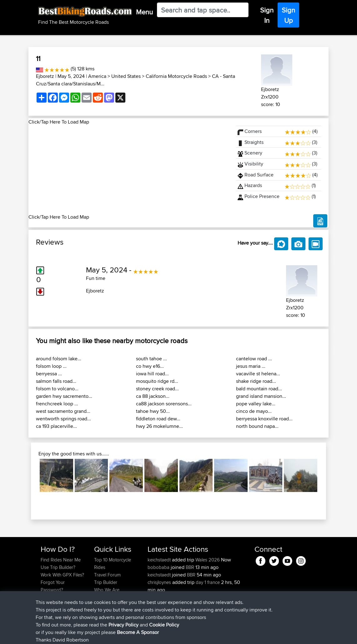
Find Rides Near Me (61, 560)
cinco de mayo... (254, 411)
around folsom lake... (59, 359)
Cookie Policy (156, 635)
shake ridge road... (256, 381)
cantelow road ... (254, 359)
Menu (144, 12)
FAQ (45, 605)
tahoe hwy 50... (153, 411)
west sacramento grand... (63, 411)
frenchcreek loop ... (57, 404)
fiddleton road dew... (158, 419)
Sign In (267, 15)
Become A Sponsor (60, 597)
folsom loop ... (51, 366)
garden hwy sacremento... (64, 396)
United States (126, 76)
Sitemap (99, 635)
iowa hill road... (152, 374)
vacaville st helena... (258, 374)
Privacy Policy (124, 635)
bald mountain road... (259, 389)
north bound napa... (257, 426)
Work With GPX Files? (62, 575)
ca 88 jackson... (153, 396)
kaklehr (156, 605)
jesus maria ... (251, 366)
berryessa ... (49, 374)
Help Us (102, 605)
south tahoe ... (151, 359)
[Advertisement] (128, 170)
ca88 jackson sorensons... (164, 404)
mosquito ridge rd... (157, 381)
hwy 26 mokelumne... (159, 426)
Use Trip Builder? (58, 567)
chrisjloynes (160, 582)
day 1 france (208, 582)
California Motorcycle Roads (176, 76)
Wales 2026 (208, 560)
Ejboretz (45, 76)
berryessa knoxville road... (264, 419)
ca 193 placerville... (56, 426)
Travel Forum (107, 575)
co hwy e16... (150, 366)
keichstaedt (160, 560)
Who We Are (107, 590)
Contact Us (105, 597)
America (97, 76)
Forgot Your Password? (53, 586)
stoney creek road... (157, 389)
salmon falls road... (56, 381)
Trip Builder (106, 582)
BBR (190, 567)
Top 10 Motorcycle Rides (113, 563)
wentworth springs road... (63, 419)
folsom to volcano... (57, 389)
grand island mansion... (261, 396)
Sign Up (288, 15)
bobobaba (159, 567)
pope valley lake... (256, 404)
